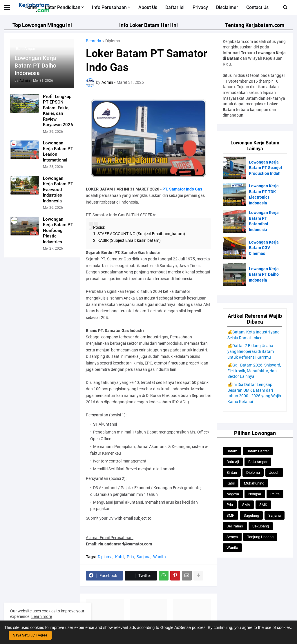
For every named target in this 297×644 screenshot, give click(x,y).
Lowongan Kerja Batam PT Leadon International (58, 152)
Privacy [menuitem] (200, 7)
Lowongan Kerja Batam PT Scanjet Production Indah (266, 168)
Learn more (42, 616)
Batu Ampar (258, 462)
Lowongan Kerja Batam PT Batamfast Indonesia (264, 221)
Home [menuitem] (31, 7)
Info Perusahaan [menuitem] (109, 7)
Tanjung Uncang (260, 537)
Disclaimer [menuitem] (227, 7)
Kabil (120, 557)
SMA (246, 505)
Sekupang (261, 526)
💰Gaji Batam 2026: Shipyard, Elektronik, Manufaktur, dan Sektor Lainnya (254, 371)
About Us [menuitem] (148, 7)
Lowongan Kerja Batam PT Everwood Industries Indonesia (58, 190)
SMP (230, 515)
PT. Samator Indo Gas (182, 189)
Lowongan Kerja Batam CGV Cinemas (264, 248)
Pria (130, 557)
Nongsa (255, 494)
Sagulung (251, 515)
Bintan (232, 472)
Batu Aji (233, 462)
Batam (232, 451)
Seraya (232, 537)
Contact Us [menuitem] (257, 7)
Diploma (113, 41)
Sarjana (144, 557)
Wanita (160, 557)
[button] (11, 8)
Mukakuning (254, 483)
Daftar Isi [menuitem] (175, 7)
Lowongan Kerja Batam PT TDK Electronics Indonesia (264, 194)
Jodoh (274, 472)
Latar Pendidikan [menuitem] (63, 7)
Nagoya (233, 494)
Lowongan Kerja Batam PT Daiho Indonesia (35, 66)
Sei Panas (235, 526)
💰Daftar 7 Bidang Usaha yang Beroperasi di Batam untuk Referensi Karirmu (251, 351)
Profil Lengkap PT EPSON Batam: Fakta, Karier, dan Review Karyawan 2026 (58, 111)
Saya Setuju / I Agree (30, 635)
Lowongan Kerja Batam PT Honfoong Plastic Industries (58, 231)
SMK (263, 505)
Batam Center (258, 451)
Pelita (275, 494)
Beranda (94, 41)
